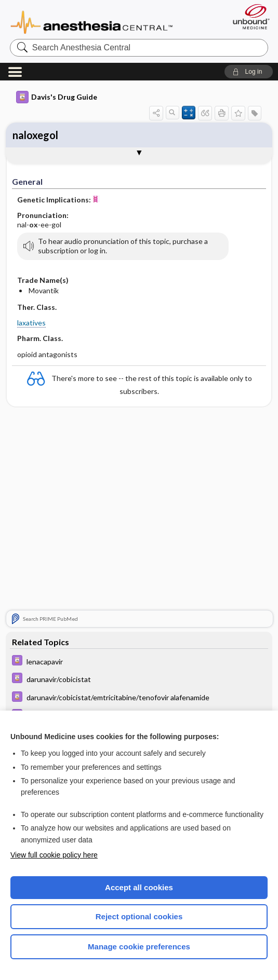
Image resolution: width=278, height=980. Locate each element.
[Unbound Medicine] (248, 17)
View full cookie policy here (54, 855)
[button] (249, 72)
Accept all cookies (139, 887)
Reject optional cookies (139, 916)
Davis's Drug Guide (57, 97)
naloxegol (35, 135)
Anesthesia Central (92, 21)
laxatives (31, 323)
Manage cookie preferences (139, 947)
